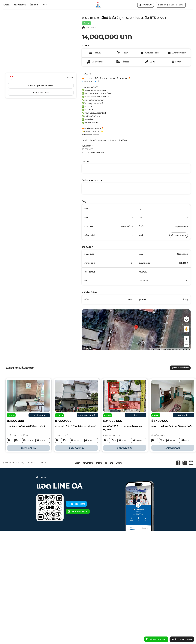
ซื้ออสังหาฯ (34, 5)
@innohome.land (78, 511)
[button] (136, 327)
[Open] (45, 5)
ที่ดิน (135, 415)
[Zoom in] (186, 339)
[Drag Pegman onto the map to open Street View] (186, 329)
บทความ (119, 463)
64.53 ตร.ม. (29, 441)
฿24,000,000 (113, 421)
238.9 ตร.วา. (140, 441)
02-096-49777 (76, 504)
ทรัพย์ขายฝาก (20, 5)
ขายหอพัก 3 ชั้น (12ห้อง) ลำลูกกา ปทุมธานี (76, 426)
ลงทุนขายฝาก (88, 463)
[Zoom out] (186, 344)
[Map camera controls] (186, 319)
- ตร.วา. (42, 441)
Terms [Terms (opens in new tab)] (188, 349)
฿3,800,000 (15, 421)
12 (59, 441)
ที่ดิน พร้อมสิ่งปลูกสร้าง (87, 415)
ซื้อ (106, 463)
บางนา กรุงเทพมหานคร (112, 435)
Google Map (179, 235)
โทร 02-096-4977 (41, 93)
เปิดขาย (86, 23)
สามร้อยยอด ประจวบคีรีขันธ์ (18, 435)
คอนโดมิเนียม (39, 415)
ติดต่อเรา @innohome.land (171, 5)
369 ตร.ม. (77, 441)
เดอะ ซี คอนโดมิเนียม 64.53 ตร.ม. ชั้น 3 (26, 426)
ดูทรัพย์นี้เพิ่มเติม (28, 448)
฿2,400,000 (160, 421)
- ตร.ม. (124, 441)
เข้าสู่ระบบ (146, 5)
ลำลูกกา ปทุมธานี (62, 435)
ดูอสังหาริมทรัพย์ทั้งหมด (180, 368)
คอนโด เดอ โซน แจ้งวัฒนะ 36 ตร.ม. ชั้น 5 (171, 426)
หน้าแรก (6, 5)
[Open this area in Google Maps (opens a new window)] (87, 349)
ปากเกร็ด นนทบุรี (158, 435)
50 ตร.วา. (91, 441)
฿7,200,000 (63, 421)
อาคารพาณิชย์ (92, 28)
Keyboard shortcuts (155, 349)
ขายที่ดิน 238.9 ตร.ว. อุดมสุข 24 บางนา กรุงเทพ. (122, 428)
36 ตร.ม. (173, 441)
